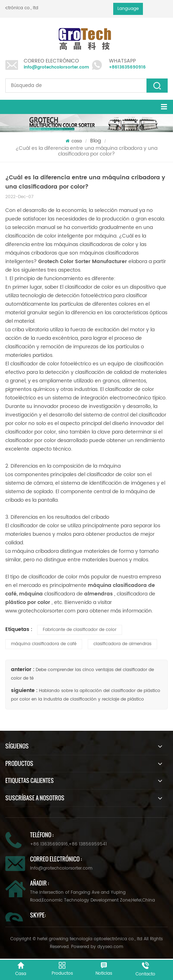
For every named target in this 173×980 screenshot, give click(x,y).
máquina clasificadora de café (44, 644)
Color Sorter (76, 262)
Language (128, 9)
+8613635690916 (127, 67)
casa (74, 141)
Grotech (49, 262)
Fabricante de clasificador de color (80, 630)
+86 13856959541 (88, 844)
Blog (96, 141)
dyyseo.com (110, 947)
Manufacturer (109, 262)
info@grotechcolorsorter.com (56, 67)
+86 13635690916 (49, 844)
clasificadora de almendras (122, 644)
